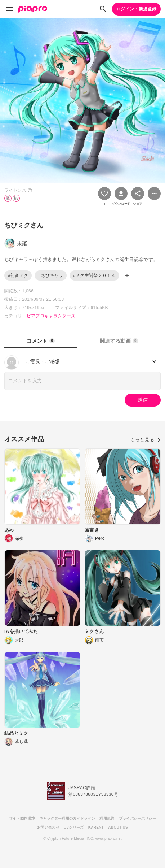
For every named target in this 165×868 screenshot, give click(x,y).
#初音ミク (18, 275)
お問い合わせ (48, 827)
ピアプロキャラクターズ (51, 316)
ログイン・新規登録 (136, 9)
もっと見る (146, 440)
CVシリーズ (74, 827)
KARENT (96, 827)
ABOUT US (118, 827)
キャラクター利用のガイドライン (67, 818)
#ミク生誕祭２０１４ (94, 275)
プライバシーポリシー (137, 818)
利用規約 (107, 818)
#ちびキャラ (51, 275)
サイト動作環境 (22, 818)
